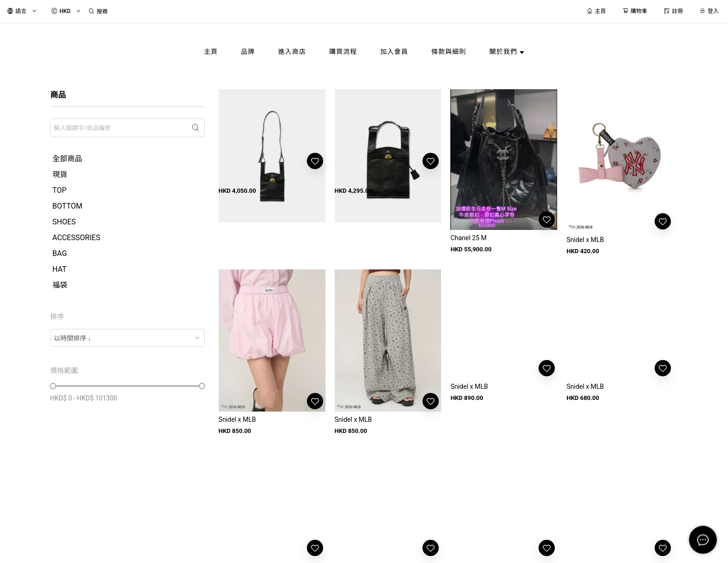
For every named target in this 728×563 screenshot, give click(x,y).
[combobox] (127, 338)
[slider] (53, 386)
